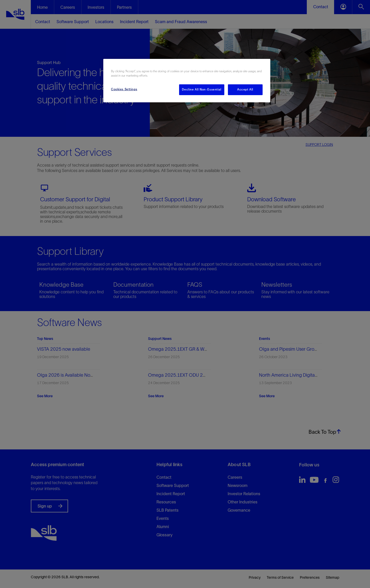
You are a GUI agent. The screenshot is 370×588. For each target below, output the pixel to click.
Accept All (245, 89)
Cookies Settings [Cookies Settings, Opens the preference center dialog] (124, 89)
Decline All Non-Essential (202, 89)
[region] (187, 81)
